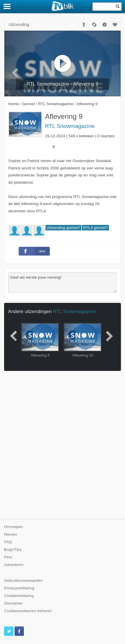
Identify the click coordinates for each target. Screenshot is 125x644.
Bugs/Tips (13, 550)
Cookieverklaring (19, 596)
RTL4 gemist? (95, 228)
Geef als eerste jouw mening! (63, 283)
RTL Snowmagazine (70, 126)
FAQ (8, 542)
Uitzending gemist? (64, 228)
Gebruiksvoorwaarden (23, 580)
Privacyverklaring (19, 588)
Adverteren (14, 565)
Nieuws (11, 534)
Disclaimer (13, 603)
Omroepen (13, 527)
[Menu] (7, 6)
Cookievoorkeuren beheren (28, 611)
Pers (8, 557)
